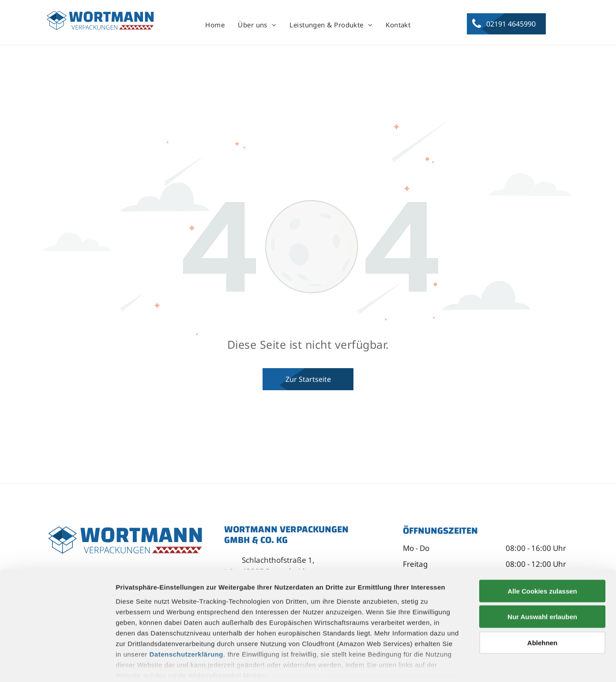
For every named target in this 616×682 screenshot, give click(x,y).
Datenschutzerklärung (187, 609)
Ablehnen (542, 597)
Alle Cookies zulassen (542, 546)
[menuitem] (215, 25)
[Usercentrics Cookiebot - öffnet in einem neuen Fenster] (57, 665)
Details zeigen (469, 665)
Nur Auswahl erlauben (542, 571)
